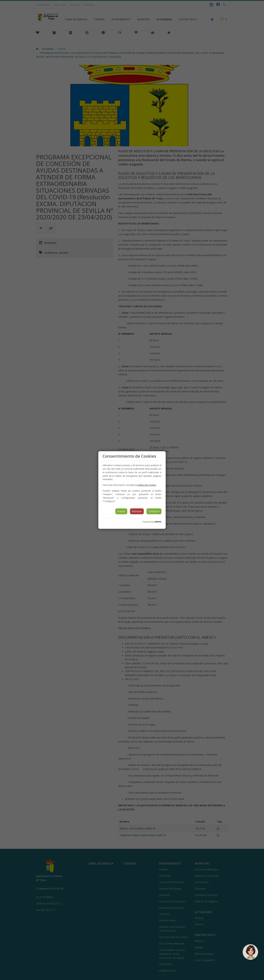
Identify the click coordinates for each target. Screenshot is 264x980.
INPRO (158, 522)
